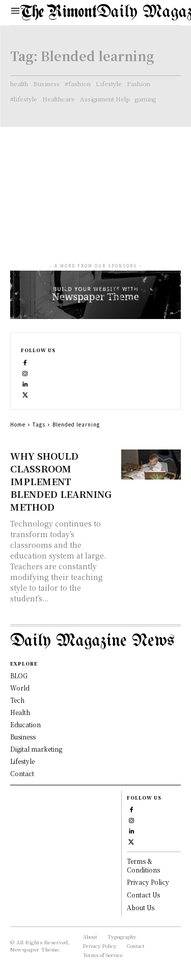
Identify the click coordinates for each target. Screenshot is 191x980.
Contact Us (143, 895)
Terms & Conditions (143, 865)
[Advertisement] (95, 185)
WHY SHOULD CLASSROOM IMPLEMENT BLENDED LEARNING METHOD (61, 481)
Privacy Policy (148, 882)
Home (18, 424)
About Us (141, 907)
